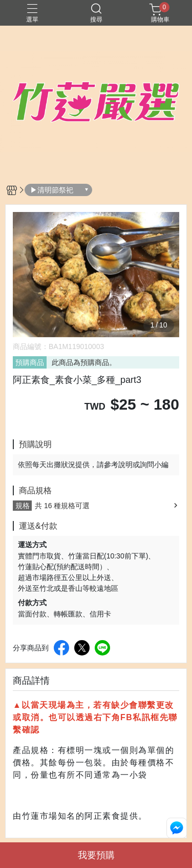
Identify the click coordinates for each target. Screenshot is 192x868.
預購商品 (30, 362)
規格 (23, 506)
